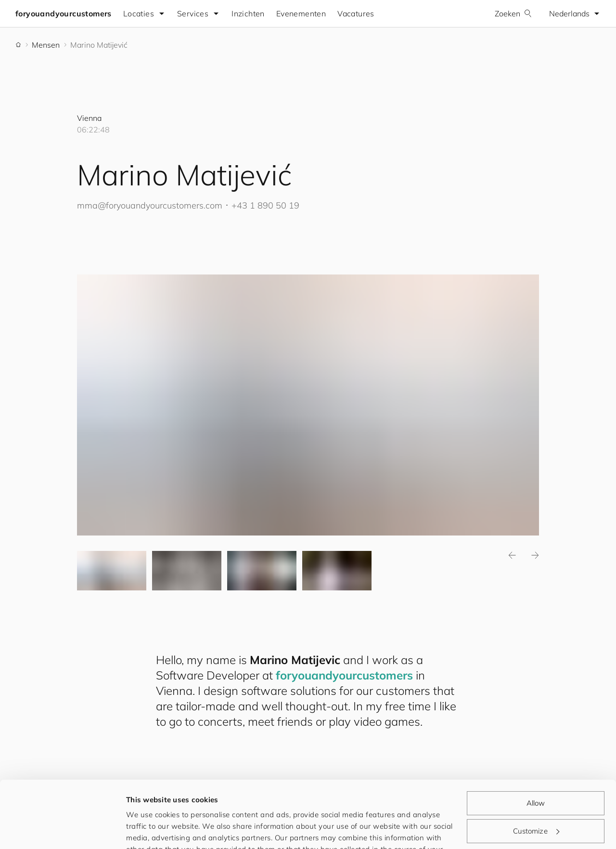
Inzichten (248, 13)
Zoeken (513, 13)
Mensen (46, 45)
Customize (536, 773)
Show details (149, 830)
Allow (536, 746)
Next (535, 556)
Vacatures (356, 13)
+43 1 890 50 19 (265, 205)
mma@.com (150, 205)
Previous (512, 556)
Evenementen (301, 13)
